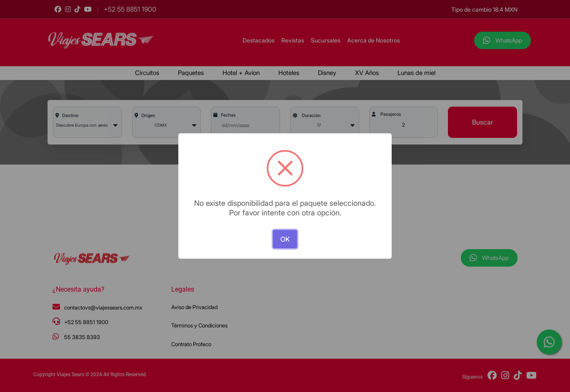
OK (285, 239)
